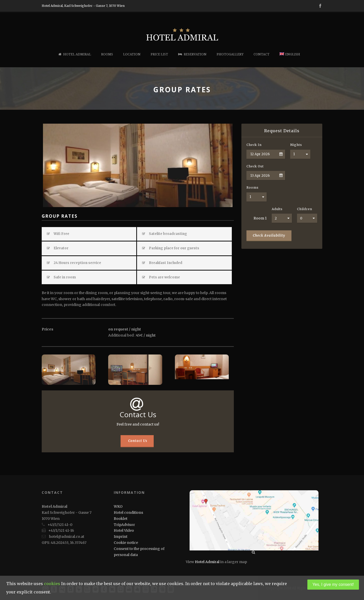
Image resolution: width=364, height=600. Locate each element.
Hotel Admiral (75, 54)
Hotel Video (124, 530)
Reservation (192, 54)
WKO (118, 506)
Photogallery (230, 54)
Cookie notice (126, 543)
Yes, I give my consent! (333, 584)
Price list (159, 54)
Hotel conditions (128, 513)
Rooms (107, 54)
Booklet (121, 519)
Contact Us (138, 441)
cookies (52, 584)
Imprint (121, 537)
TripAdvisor (124, 525)
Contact (261, 54)
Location (132, 54)
